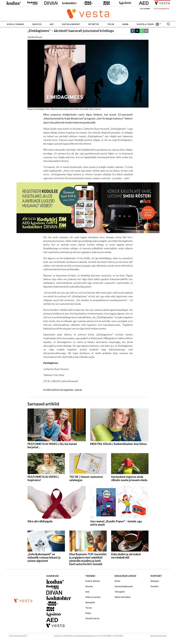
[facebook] (133, 31)
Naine (125, 24)
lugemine (68, 390)
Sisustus (37, 24)
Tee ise (111, 24)
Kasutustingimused (124, 586)
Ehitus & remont (71, 24)
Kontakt (154, 586)
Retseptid (94, 24)
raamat (78, 390)
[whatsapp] (142, 31)
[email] (146, 31)
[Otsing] (168, 24)
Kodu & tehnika (15, 24)
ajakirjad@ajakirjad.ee (88, 636)
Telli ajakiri (145, 9)
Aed (52, 24)
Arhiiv (117, 581)
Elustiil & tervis (145, 24)
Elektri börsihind (122, 597)
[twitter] (137, 31)
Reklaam (155, 581)
